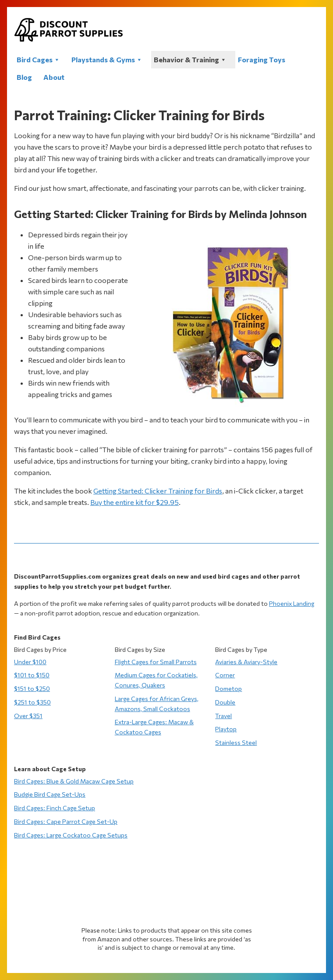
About (54, 77)
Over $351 (28, 716)
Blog (24, 77)
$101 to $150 (32, 675)
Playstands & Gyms (107, 59)
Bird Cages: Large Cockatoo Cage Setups (71, 835)
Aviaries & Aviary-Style (246, 662)
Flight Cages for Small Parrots (156, 662)
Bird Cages (38, 59)
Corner (225, 675)
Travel (223, 716)
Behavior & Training (190, 59)
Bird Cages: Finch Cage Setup (55, 808)
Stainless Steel (236, 742)
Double (225, 702)
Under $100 (30, 662)
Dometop (228, 689)
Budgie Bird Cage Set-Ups (50, 794)
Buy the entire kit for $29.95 (135, 502)
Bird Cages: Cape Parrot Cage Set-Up (66, 821)
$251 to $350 (32, 702)
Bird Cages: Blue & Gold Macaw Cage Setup (74, 781)
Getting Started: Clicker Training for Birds (158, 491)
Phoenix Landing (292, 603)
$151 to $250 (32, 689)
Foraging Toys (262, 59)
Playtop (226, 729)
